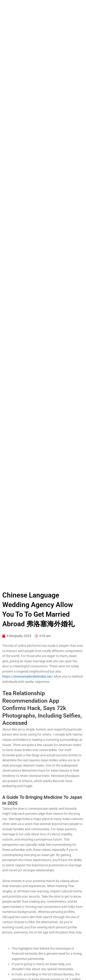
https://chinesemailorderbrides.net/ (28, 676)
